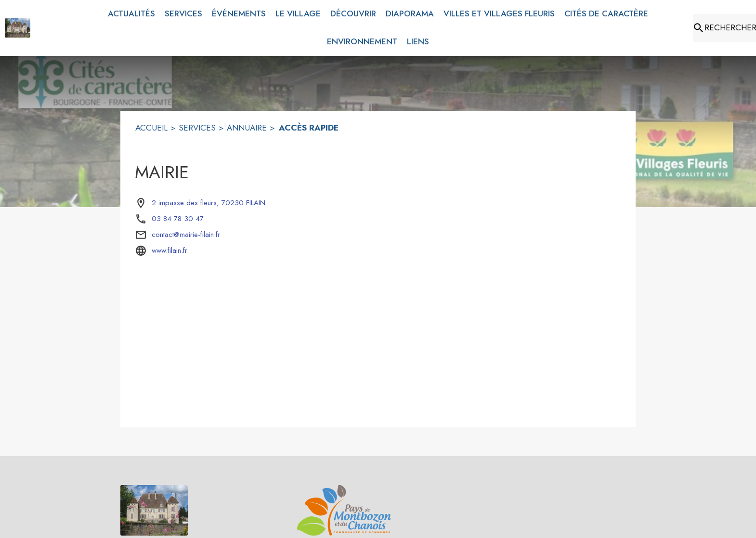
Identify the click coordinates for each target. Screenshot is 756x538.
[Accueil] (18, 28)
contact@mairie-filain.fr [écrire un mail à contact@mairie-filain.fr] (186, 235)
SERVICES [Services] (197, 128)
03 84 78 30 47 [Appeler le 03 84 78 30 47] (178, 219)
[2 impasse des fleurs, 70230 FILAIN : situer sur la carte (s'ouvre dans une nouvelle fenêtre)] (209, 203)
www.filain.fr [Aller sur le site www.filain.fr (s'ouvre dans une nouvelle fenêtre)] (169, 250)
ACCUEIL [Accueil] (151, 128)
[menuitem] (131, 14)
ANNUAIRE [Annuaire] (247, 128)
